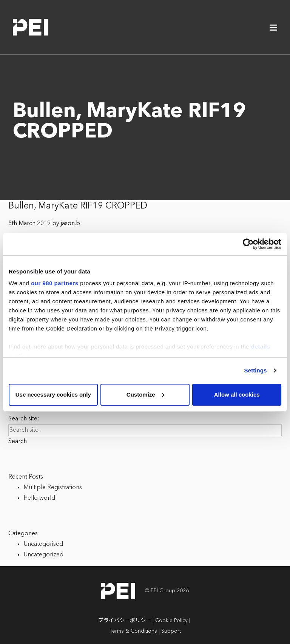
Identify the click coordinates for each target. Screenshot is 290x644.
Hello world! (40, 498)
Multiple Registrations (53, 488)
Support (171, 631)
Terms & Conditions (133, 631)
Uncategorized (43, 555)
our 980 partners (55, 283)
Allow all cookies (237, 395)
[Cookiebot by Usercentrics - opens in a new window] (248, 244)
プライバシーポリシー (125, 621)
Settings (256, 370)
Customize (145, 395)
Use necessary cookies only (53, 395)
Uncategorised (43, 544)
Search (18, 442)
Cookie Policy (171, 621)
